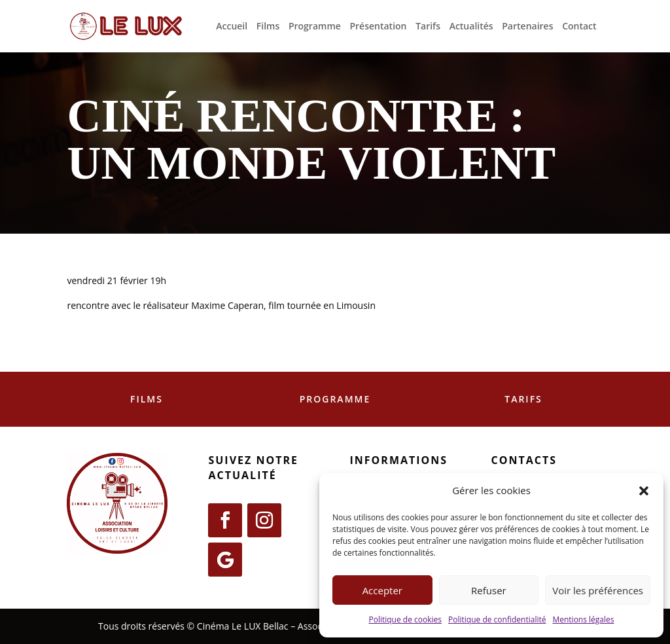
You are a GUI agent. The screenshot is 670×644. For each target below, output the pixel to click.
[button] (644, 491)
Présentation (378, 27)
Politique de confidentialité (497, 619)
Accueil (232, 27)
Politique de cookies (405, 619)
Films (268, 27)
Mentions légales (583, 619)
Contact (579, 27)
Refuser (489, 590)
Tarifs (428, 27)
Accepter (382, 590)
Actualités (471, 27)
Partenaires (527, 27)
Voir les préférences (598, 590)
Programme (315, 27)
